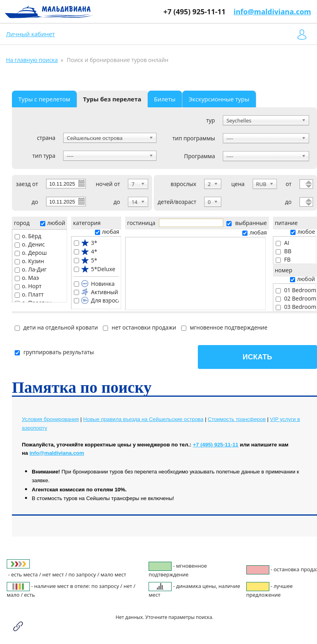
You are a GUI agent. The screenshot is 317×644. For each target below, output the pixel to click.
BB (284, 251)
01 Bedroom (296, 290)
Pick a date (81, 183)
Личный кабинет (30, 34)
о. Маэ (27, 278)
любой (53, 223)
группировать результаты (54, 352)
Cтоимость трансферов (237, 419)
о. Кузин (29, 261)
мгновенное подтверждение (224, 327)
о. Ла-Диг (31, 269)
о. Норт (28, 286)
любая (107, 232)
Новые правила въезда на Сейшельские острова (143, 419)
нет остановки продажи (139, 327)
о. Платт (29, 294)
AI (282, 243)
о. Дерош (31, 253)
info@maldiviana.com (272, 12)
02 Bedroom (296, 298)
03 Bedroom (296, 307)
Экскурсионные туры (219, 99)
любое (303, 232)
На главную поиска (32, 60)
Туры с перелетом (44, 99)
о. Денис (30, 244)
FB (283, 259)
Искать (257, 357)
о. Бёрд (28, 236)
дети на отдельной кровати (56, 327)
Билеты (165, 99)
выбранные (246, 223)
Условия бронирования (50, 419)
